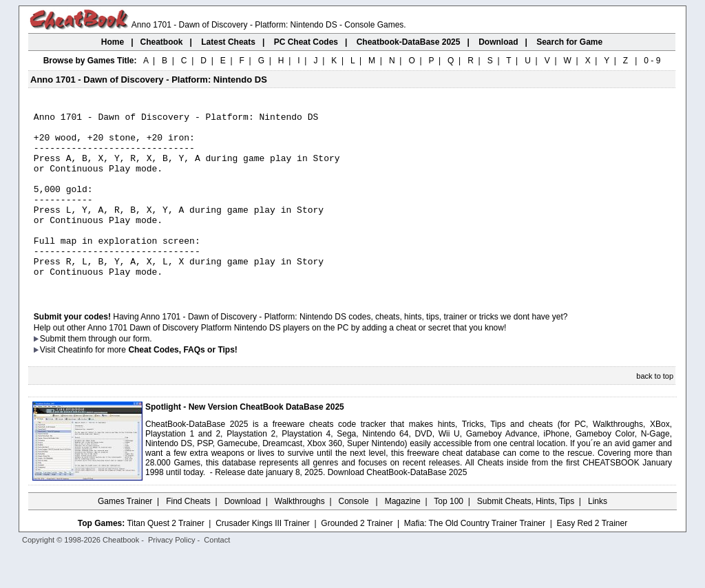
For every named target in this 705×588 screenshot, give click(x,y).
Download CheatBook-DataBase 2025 (398, 507)
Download (243, 536)
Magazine (403, 536)
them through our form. (110, 374)
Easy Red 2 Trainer (592, 558)
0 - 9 (652, 61)
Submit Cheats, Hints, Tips (526, 536)
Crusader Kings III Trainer (263, 558)
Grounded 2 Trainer (357, 558)
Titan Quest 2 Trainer (165, 558)
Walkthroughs (300, 536)
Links (598, 536)
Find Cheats (188, 536)
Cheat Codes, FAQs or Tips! (182, 385)
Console (355, 536)
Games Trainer (125, 536)
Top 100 (449, 536)
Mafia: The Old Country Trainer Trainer (475, 558)
